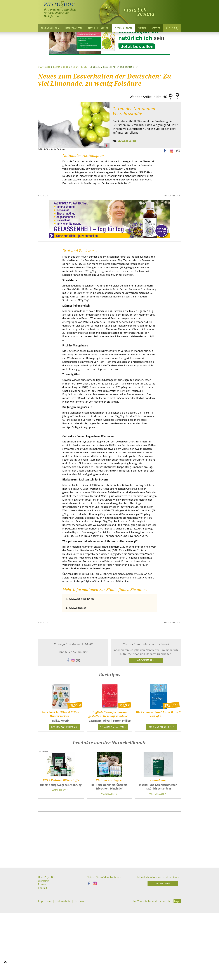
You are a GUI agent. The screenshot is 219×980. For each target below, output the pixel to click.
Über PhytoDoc (47, 955)
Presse (42, 963)
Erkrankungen (50, 28)
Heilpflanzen (74, 28)
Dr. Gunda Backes (127, 169)
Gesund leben (123, 28)
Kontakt (43, 967)
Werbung (44, 959)
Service (156, 28)
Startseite (44, 95)
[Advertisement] (109, 914)
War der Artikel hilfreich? (149, 125)
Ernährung (80, 95)
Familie (142, 28)
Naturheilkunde (98, 28)
